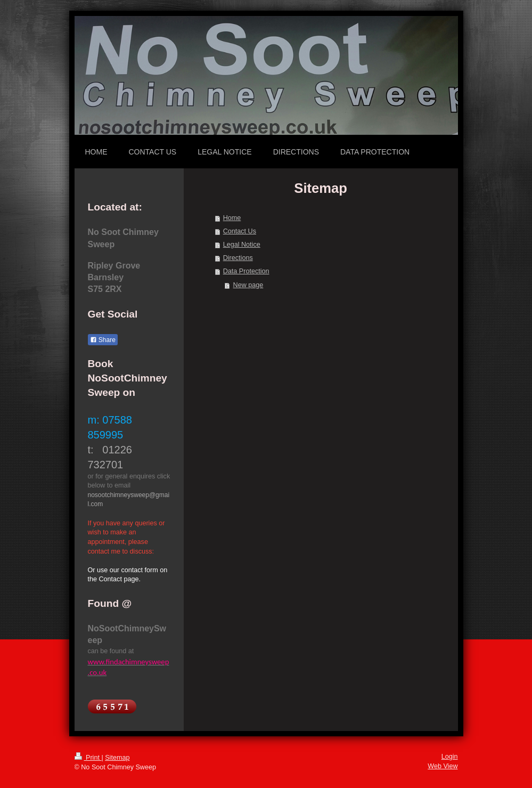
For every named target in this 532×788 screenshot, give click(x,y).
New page (248, 285)
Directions (238, 258)
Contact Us (240, 231)
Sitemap (117, 758)
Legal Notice (242, 245)
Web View (443, 766)
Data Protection (246, 271)
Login (450, 757)
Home (232, 218)
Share (103, 340)
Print (88, 758)
